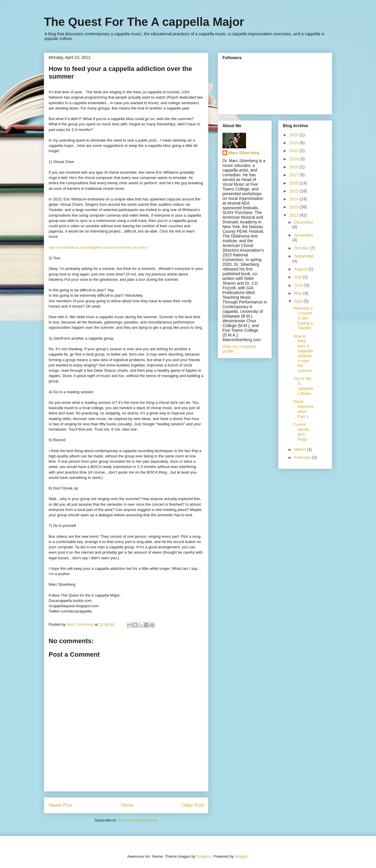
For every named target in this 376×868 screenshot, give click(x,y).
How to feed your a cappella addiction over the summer (303, 353)
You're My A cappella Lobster (303, 386)
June (299, 285)
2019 (295, 159)
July (298, 277)
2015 (295, 191)
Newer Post (61, 805)
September (304, 256)
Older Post (193, 805)
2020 (295, 151)
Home (127, 805)
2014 (295, 199)
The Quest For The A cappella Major (144, 22)
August (301, 269)
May (299, 293)
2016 (295, 183)
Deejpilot (204, 856)
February (303, 457)
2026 (295, 135)
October (302, 248)
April (299, 301)
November (304, 235)
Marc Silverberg (244, 153)
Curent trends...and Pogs (303, 432)
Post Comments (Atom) (138, 820)
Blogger (241, 856)
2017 (295, 175)
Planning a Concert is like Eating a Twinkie (303, 318)
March (300, 449)
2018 (295, 167)
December (304, 222)
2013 (295, 207)
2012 (295, 215)
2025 (295, 143)
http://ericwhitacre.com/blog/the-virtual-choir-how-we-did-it (98, 247)
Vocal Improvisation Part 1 (303, 409)
